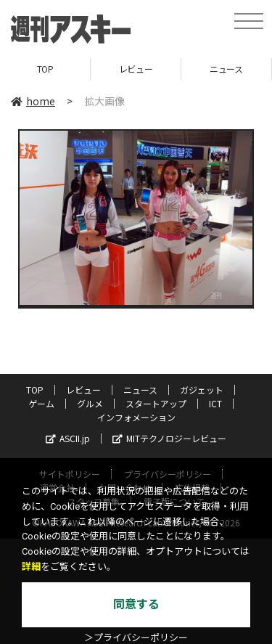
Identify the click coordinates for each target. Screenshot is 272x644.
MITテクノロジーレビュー (169, 438)
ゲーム (41, 403)
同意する (136, 604)
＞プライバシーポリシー (136, 638)
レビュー (136, 69)
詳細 (31, 567)
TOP (45, 69)
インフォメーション (136, 417)
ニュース (226, 69)
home (33, 101)
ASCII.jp (68, 438)
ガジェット (202, 390)
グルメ (90, 403)
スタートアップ (156, 403)
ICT (215, 403)
